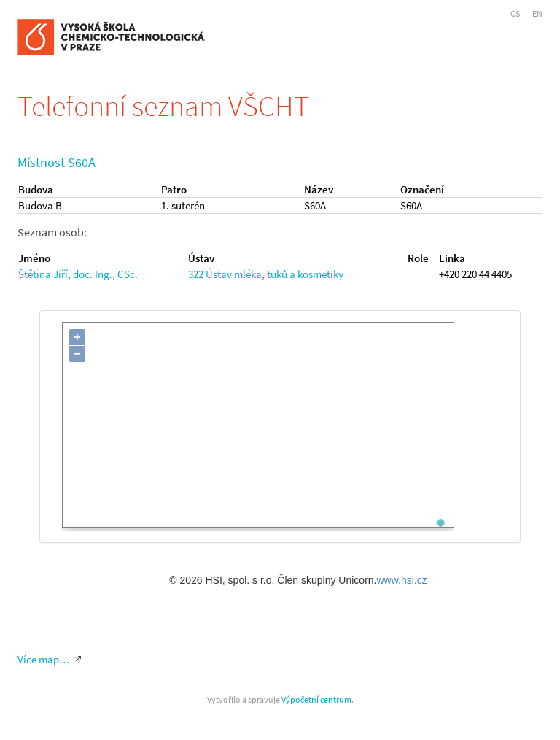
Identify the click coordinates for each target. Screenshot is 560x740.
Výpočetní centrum (316, 699)
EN (537, 14)
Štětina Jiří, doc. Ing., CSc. (78, 274)
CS (515, 14)
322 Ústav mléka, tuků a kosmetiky (266, 274)
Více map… (43, 659)
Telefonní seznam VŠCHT (163, 106)
